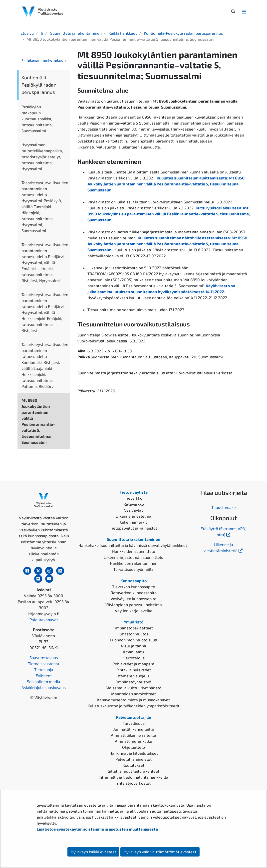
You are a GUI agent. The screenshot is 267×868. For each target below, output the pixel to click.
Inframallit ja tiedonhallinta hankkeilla (133, 777)
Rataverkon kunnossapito (134, 593)
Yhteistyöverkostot (133, 783)
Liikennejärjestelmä (133, 516)
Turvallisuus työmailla (133, 569)
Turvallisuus (134, 723)
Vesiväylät (133, 510)
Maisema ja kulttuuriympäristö (133, 688)
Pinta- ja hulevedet (134, 670)
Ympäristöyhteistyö (134, 682)
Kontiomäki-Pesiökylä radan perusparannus (183, 33)
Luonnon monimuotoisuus (133, 640)
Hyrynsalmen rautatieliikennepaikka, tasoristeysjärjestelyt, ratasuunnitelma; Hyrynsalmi (42, 157)
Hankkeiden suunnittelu (134, 551)
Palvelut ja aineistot (133, 759)
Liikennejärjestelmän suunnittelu (133, 557)
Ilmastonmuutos (133, 634)
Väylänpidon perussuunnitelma (134, 605)
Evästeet (44, 675)
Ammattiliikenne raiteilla (133, 735)
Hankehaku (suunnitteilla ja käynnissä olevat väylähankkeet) (133, 545)
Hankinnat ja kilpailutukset (134, 753)
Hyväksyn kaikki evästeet (93, 852)
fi (41, 33)
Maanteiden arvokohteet (133, 694)
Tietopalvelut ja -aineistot (133, 528)
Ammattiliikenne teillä (134, 729)
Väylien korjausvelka (134, 611)
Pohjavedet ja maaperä (133, 664)
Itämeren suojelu (133, 676)
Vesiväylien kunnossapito (133, 599)
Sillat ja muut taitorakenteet (134, 771)
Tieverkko (134, 498)
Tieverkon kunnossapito (134, 587)
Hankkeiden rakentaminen (134, 563)
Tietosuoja (44, 669)
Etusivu (27, 33)
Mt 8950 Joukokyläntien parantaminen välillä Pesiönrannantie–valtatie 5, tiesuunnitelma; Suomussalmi (38, 421)
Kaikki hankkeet (122, 33)
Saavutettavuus (44, 657)
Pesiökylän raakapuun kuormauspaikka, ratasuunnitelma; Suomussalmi (37, 119)
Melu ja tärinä (133, 646)
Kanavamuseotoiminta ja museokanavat (133, 700)
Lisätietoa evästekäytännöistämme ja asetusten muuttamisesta (97, 829)
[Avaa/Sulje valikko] (244, 11)
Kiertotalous (133, 658)
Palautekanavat (44, 620)
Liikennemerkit (133, 522)
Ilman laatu (133, 652)
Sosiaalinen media (44, 681)
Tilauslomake (224, 507)
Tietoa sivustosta (44, 663)
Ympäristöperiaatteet (133, 628)
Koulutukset (133, 765)
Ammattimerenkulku (133, 741)
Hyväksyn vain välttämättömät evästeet (160, 852)
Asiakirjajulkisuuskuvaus (44, 687)
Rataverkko (134, 504)
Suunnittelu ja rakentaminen (75, 33)
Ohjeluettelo (133, 747)
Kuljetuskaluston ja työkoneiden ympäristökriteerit (133, 706)
